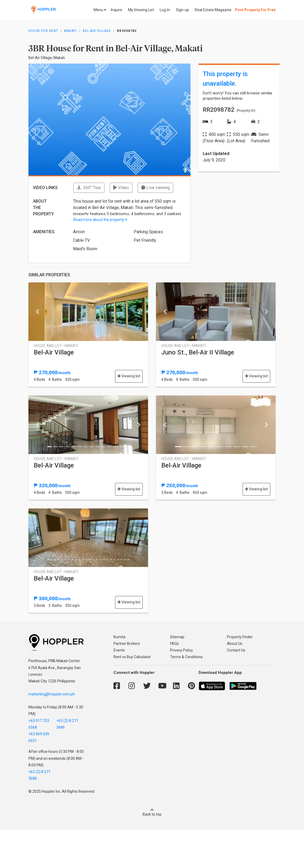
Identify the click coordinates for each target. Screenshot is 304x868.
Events (119, 650)
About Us (235, 644)
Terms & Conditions (186, 657)
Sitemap (177, 637)
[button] (37, 312)
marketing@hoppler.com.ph (52, 694)
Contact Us (236, 650)
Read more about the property (100, 220)
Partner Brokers (127, 644)
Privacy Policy (181, 650)
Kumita (119, 637)
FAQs (174, 644)
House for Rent (43, 31)
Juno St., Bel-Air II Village (198, 352)
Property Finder (240, 637)
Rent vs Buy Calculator (132, 657)
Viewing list (129, 376)
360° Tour (89, 188)
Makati (70, 31)
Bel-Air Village (97, 31)
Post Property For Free (255, 10)
